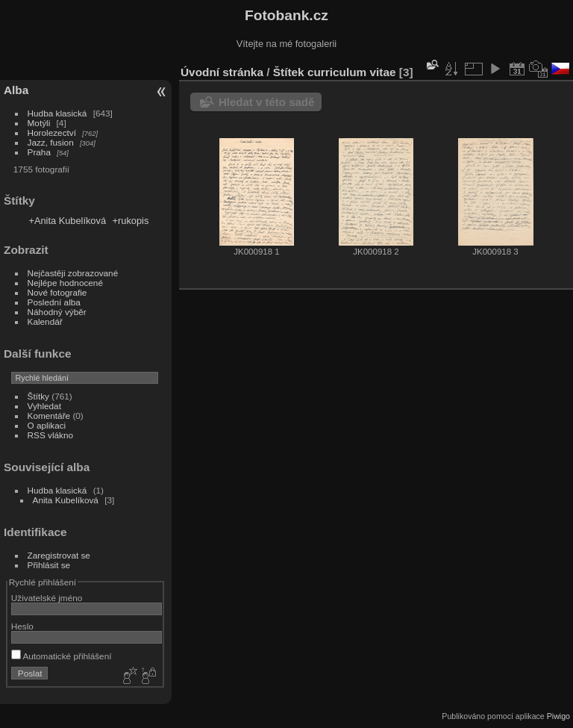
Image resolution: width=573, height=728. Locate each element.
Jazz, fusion (51, 142)
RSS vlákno (50, 435)
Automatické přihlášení (62, 656)
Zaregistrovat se (59, 555)
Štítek (289, 72)
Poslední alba (54, 302)
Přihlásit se (49, 565)
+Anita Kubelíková (67, 221)
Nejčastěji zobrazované (73, 273)
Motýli (39, 123)
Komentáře (49, 416)
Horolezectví (52, 133)
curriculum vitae (352, 72)
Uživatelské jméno (47, 598)
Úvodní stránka (222, 72)
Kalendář (45, 321)
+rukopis (131, 221)
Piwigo (558, 716)
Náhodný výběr (57, 312)
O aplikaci (47, 425)
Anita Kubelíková (66, 500)
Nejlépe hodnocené (65, 283)
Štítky (38, 396)
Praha (39, 152)
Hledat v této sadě (266, 102)
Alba (16, 90)
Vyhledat (44, 406)
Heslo (22, 626)
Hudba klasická (57, 113)
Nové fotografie (57, 292)
